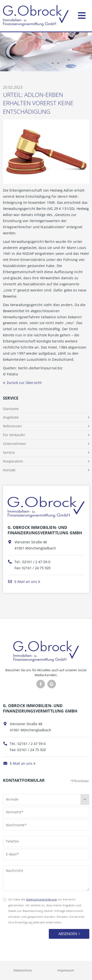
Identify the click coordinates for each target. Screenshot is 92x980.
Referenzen (12, 426)
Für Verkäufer (14, 435)
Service (9, 452)
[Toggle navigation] (82, 15)
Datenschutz (23, 970)
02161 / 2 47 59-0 (36, 562)
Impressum (66, 970)
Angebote (11, 417)
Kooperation (13, 461)
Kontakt (9, 470)
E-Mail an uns (22, 582)
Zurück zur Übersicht (24, 383)
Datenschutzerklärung (42, 899)
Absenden (68, 934)
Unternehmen (14, 444)
